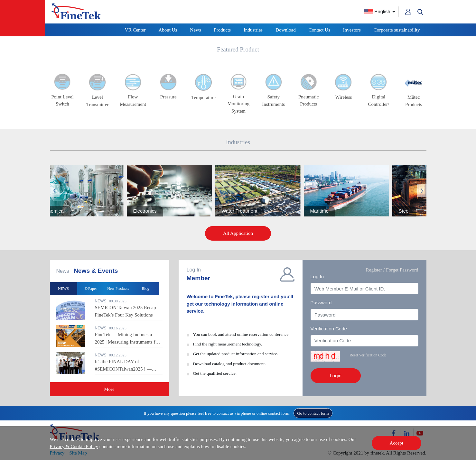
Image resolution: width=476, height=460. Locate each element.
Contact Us (319, 30)
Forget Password (402, 270)
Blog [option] (145, 289)
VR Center (135, 30)
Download (286, 30)
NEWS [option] (63, 289)
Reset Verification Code (368, 355)
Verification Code (329, 329)
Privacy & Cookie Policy (74, 446)
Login (336, 376)
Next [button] (422, 191)
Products (223, 30)
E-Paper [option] (91, 289)
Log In (317, 276)
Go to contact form (313, 413)
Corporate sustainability (397, 30)
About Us (168, 30)
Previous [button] (55, 191)
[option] (265, 191)
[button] (420, 12)
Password (321, 303)
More (109, 389)
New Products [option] (118, 289)
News (195, 30)
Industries (253, 30)
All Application (238, 233)
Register (374, 270)
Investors (352, 30)
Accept (397, 443)
